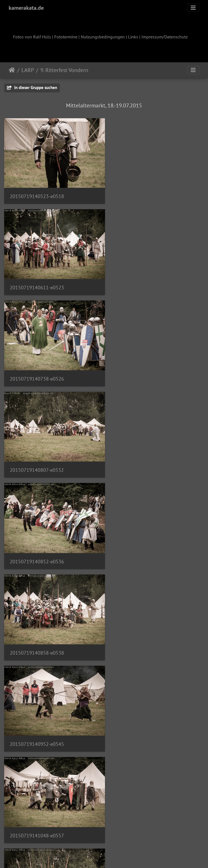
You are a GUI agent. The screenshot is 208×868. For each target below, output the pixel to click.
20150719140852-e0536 (37, 368)
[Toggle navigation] (193, 8)
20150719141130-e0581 (37, 719)
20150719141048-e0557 (141, 456)
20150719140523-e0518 (37, 193)
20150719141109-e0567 (141, 544)
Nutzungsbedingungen (103, 37)
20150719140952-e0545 (37, 456)
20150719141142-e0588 (37, 807)
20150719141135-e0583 (141, 719)
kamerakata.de (26, 8)
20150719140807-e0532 (141, 281)
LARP (28, 70)
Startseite (12, 70)
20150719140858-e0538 (141, 368)
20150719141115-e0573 (37, 632)
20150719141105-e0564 (37, 544)
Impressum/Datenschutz (165, 37)
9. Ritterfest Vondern (64, 70)
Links (133, 37)
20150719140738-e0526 (37, 281)
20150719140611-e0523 (141, 193)
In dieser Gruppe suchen (32, 87)
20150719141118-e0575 (141, 632)
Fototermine (66, 37)
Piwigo (115, 856)
